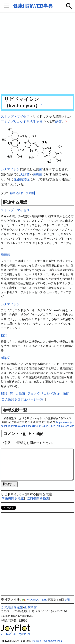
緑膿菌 (38, 174)
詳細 (68, 600)
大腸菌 (25, 174)
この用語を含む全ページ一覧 (22, 399)
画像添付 (30, 607)
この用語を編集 (12, 607)
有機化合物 (17, 193)
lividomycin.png (35, 599)
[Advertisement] (37, 53)
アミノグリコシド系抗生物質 (22, 122)
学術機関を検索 (13, 498)
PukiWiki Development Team (47, 641)
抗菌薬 (30, 193)
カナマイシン (10, 169)
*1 (66, 121)
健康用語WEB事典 (33, 6)
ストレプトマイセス (15, 116)
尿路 (17, 179)
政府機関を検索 (38, 498)
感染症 (25, 179)
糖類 (58, 122)
